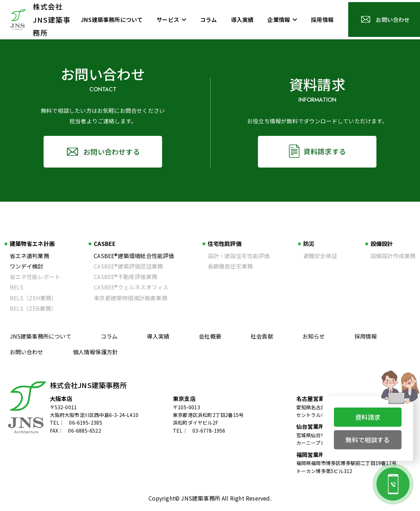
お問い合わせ (27, 352)
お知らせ (314, 336)
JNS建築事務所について (41, 336)
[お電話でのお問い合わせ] (393, 484)
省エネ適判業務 (29, 256)
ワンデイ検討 (27, 266)
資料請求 (368, 417)
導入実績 (158, 336)
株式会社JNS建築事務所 (88, 385)
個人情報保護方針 (96, 352)
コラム (109, 336)
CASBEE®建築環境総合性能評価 (134, 256)
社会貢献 (262, 336)
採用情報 (366, 336)
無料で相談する (368, 440)
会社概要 (210, 336)
